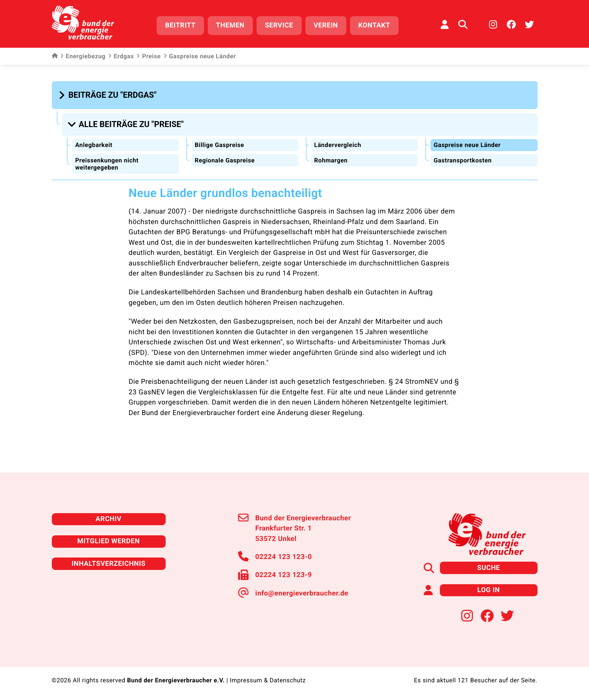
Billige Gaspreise (219, 144)
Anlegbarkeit (94, 144)
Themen (230, 25)
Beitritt (180, 25)
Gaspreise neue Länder (467, 144)
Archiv (109, 518)
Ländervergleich (338, 144)
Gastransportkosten (462, 160)
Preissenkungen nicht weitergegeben (107, 163)
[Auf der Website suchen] (463, 24)
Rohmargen (331, 160)
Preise (148, 56)
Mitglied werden (108, 540)
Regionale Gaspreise (225, 160)
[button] (109, 95)
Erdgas (121, 56)
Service (279, 25)
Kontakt (374, 25)
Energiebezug (83, 56)
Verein (326, 25)
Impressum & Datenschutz (268, 680)
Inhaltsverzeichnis (109, 563)
